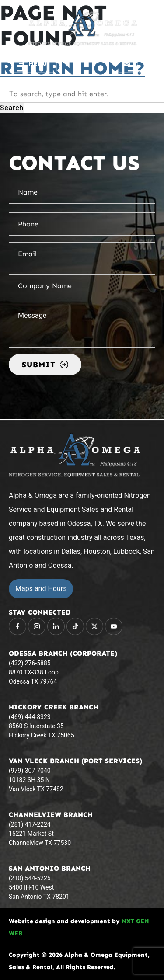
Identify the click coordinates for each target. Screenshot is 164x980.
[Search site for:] (82, 94)
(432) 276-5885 (30, 663)
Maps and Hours (41, 589)
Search (12, 108)
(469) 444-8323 (30, 717)
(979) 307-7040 (30, 771)
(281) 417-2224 (30, 824)
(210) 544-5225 (30, 878)
